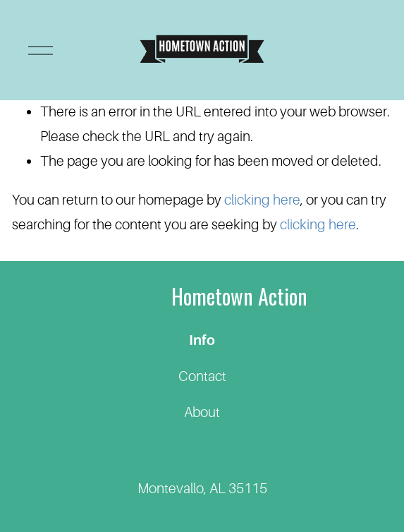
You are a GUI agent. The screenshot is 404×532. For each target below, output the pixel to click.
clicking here (262, 200)
